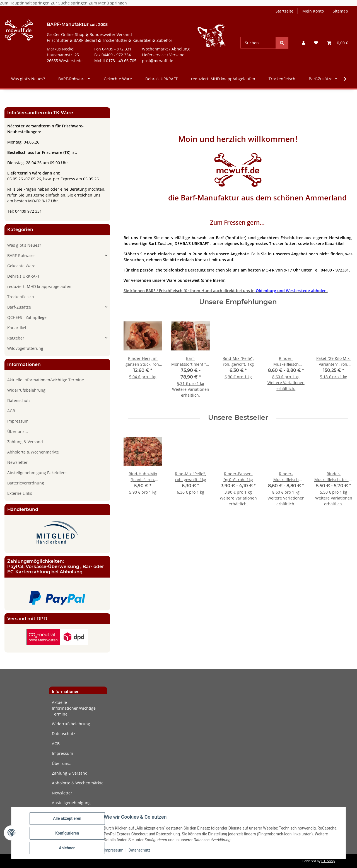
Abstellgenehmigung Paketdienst (38, 473)
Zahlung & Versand (25, 442)
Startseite (284, 11)
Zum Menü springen (108, 3)
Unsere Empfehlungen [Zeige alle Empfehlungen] (238, 302)
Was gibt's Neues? (24, 245)
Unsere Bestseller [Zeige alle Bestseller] (238, 418)
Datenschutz (140, 851)
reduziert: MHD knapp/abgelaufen (39, 286)
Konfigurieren (68, 834)
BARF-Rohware (21, 255)
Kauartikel (17, 328)
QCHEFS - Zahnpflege (27, 317)
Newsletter (17, 462)
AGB (11, 411)
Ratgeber (16, 338)
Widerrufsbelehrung (26, 390)
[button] (303, 43)
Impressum (114, 851)
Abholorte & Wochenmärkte (33, 452)
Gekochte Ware (21, 266)
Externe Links (20, 493)
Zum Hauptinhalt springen (25, 3)
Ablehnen (68, 848)
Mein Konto (313, 11)
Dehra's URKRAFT (23, 276)
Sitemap (340, 11)
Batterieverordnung (26, 483)
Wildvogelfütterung (25, 348)
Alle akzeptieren (68, 819)
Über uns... (18, 431)
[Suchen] (258, 43)
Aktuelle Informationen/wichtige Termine (46, 380)
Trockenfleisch (21, 297)
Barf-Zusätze (19, 307)
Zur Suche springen (70, 3)
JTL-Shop (328, 861)
